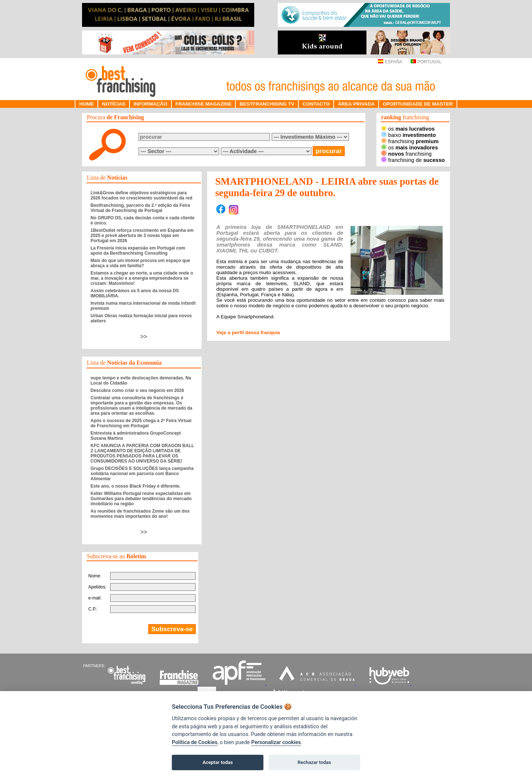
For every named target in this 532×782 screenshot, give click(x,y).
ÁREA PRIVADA (356, 104)
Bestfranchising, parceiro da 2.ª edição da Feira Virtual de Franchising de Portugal (140, 208)
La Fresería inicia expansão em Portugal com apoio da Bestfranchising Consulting (138, 251)
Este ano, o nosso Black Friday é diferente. (136, 486)
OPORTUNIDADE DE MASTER (418, 104)
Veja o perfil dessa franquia (248, 332)
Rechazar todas (314, 762)
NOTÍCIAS (114, 104)
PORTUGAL (426, 62)
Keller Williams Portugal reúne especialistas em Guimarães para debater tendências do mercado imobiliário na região (141, 499)
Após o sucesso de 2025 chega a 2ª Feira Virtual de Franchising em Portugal (141, 423)
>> (144, 337)
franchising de (413, 160)
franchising (410, 141)
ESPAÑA (390, 62)
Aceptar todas (218, 762)
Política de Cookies (195, 742)
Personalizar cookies (276, 742)
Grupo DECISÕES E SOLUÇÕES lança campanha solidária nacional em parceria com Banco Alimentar (142, 474)
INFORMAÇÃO (150, 104)
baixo (409, 135)
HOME (86, 104)
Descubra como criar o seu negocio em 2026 (137, 390)
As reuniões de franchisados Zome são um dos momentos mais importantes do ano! (140, 514)
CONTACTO (316, 104)
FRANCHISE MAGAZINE (204, 104)
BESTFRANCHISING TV (267, 104)
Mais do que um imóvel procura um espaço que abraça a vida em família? (140, 263)
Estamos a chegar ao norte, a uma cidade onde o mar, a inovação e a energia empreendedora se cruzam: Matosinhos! (142, 278)
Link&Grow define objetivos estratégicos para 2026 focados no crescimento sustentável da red (141, 195)
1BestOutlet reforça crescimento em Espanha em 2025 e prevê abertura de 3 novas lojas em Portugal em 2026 (142, 236)
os (408, 129)
